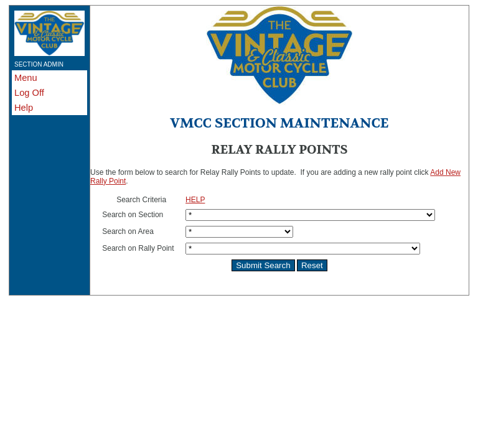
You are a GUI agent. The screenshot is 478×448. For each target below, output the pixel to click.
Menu (26, 78)
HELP (195, 200)
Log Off (29, 93)
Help (24, 108)
